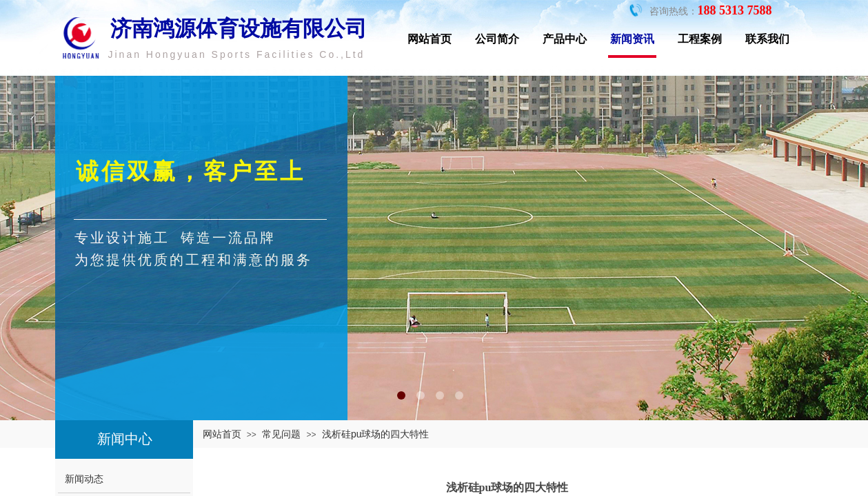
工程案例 (700, 39)
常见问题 (281, 434)
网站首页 (430, 39)
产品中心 (565, 39)
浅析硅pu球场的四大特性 (376, 434)
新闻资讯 (632, 39)
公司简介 (497, 39)
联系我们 (767, 39)
